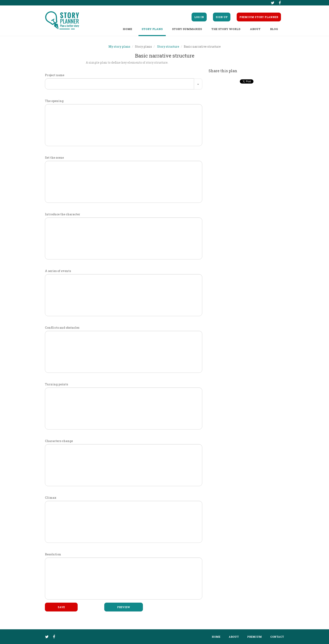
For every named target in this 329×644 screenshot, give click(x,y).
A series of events (58, 271)
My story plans (119, 46)
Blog (274, 29)
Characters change (59, 441)
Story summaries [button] (187, 29)
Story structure (168, 46)
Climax (51, 498)
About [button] (255, 29)
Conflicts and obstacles (62, 328)
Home (127, 29)
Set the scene (54, 158)
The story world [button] (226, 29)
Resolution (53, 554)
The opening (54, 101)
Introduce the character (63, 214)
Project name (55, 75)
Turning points (56, 384)
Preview (124, 607)
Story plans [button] (152, 29)
